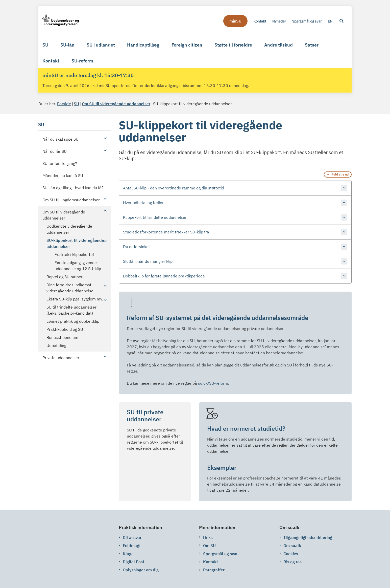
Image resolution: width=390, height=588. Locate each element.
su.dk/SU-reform (213, 383)
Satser (312, 45)
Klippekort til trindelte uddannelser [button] (155, 217)
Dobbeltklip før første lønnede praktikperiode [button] (164, 276)
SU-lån (67, 45)
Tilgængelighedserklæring (308, 537)
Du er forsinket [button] (137, 247)
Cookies (291, 554)
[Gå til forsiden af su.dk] (61, 21)
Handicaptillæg (143, 45)
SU (45, 45)
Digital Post (133, 562)
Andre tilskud (278, 45)
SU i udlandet (101, 45)
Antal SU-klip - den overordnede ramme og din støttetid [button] (174, 188)
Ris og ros (292, 562)
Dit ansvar (132, 537)
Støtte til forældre (233, 45)
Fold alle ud (340, 174)
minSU (235, 21)
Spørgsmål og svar (220, 554)
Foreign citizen (187, 45)
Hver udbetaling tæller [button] (143, 203)
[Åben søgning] (342, 21)
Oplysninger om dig (141, 570)
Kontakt (51, 61)
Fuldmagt (132, 546)
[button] (104, 138)
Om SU (209, 546)
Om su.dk (292, 546)
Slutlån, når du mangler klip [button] (148, 261)
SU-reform (82, 61)
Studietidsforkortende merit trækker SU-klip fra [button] (166, 232)
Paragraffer (214, 570)
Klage (128, 554)
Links (208, 537)
